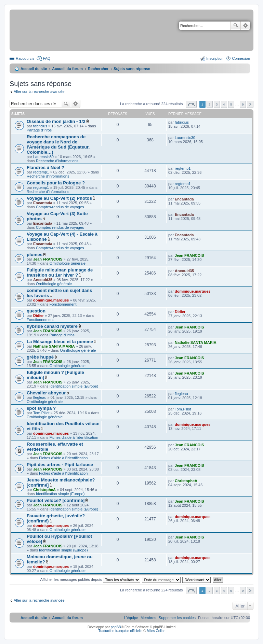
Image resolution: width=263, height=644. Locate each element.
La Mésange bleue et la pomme (60, 342)
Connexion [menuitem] (241, 58)
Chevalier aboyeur (46, 393)
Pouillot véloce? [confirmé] (56, 500)
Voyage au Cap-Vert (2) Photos (59, 198)
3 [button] (217, 104)
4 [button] (224, 104)
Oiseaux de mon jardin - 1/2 (56, 121)
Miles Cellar (156, 631)
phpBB (116, 627)
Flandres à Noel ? (45, 167)
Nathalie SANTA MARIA (54, 346)
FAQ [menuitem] (47, 58)
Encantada (43, 203)
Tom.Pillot (41, 413)
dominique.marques (51, 300)
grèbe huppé (40, 357)
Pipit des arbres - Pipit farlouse (60, 465)
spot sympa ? (41, 408)
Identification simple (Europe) (74, 386)
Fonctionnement (63, 304)
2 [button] (210, 104)
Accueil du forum (67, 69)
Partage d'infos (39, 130)
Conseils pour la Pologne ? (56, 183)
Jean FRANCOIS (48, 259)
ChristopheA (44, 490)
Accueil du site (34, 69)
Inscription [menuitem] (215, 58)
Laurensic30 (43, 157)
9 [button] (243, 104)
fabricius (40, 126)
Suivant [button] (250, 104)
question (36, 311)
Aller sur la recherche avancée (39, 92)
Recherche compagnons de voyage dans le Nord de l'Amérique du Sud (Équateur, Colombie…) (58, 144)
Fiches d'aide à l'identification (74, 437)
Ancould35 (43, 280)
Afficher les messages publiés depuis (90, 579)
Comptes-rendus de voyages (60, 207)
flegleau (40, 397)
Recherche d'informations (57, 161)
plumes (35, 255)
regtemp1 (41, 172)
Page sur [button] (191, 104)
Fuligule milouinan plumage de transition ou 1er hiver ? (60, 272)
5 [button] (231, 104)
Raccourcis (25, 58)
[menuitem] (177, 618)
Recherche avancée (245, 26)
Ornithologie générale (68, 263)
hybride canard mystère (52, 326)
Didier (38, 316)
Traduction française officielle (120, 631)
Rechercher (236, 26)
